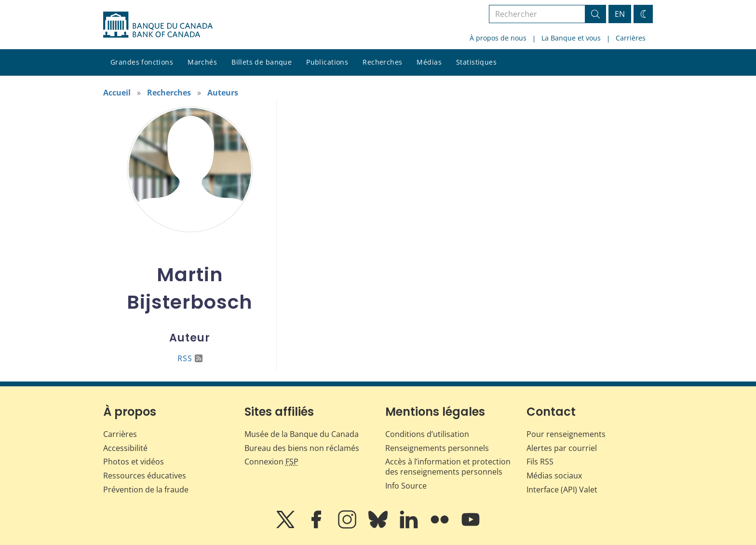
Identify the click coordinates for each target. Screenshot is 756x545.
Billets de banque (262, 62)
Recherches (382, 62)
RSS (190, 358)
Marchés (202, 62)
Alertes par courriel (562, 448)
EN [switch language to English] (620, 14)
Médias (429, 62)
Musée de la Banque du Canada (302, 434)
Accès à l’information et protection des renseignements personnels (448, 467)
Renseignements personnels (437, 448)
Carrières (631, 38)
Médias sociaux (554, 476)
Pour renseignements (566, 434)
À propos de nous (498, 38)
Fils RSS (540, 462)
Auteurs (223, 93)
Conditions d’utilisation (427, 434)
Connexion (271, 462)
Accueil (117, 93)
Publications (327, 62)
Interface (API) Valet (562, 490)
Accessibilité (125, 448)
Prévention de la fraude (146, 490)
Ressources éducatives (145, 476)
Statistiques (476, 62)
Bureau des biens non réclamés (302, 448)
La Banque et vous (571, 38)
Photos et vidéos (134, 462)
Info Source (406, 486)
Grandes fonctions (142, 62)
